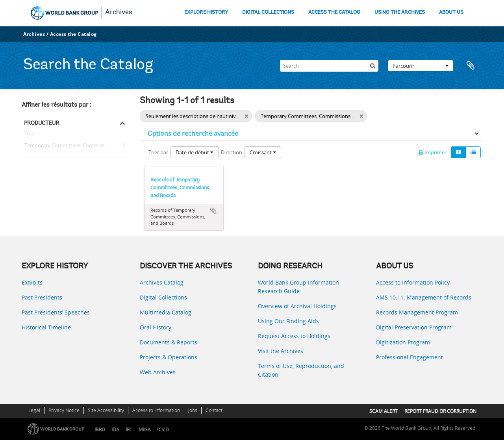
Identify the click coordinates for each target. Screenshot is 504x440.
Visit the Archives (281, 351)
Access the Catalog (73, 34)
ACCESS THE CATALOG (334, 12)
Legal (34, 410)
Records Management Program (417, 312)
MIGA (145, 430)
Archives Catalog (162, 282)
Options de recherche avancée (193, 133)
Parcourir (421, 66)
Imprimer (433, 152)
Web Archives (158, 372)
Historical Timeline (46, 327)
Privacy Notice (64, 410)
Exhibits (32, 282)
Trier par (158, 152)
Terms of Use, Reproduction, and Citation (301, 370)
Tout (30, 135)
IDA (115, 430)
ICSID (163, 430)
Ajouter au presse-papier (213, 211)
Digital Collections (163, 297)
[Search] (329, 66)
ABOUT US (451, 12)
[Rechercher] (372, 66)
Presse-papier (472, 66)
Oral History (156, 327)
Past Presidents (42, 297)
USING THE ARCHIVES (400, 12)
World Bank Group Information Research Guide (298, 287)
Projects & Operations (169, 357)
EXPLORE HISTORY (206, 12)
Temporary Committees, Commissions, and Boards (75, 146)
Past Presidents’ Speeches (56, 312)
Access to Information (156, 410)
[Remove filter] (361, 116)
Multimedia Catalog (166, 312)
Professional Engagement (409, 357)
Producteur (42, 123)
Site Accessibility (106, 410)
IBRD (100, 430)
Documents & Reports (169, 342)
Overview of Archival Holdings (297, 306)
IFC (129, 430)
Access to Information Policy (413, 282)
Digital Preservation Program (414, 327)
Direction (232, 152)
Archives (119, 13)
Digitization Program (403, 342)
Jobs (193, 410)
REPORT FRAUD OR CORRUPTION (440, 411)
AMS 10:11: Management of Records (424, 297)
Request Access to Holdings (294, 336)
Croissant (263, 152)
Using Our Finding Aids (288, 321)
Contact (214, 410)
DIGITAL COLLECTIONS (268, 12)
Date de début (195, 152)
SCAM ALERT (384, 411)
